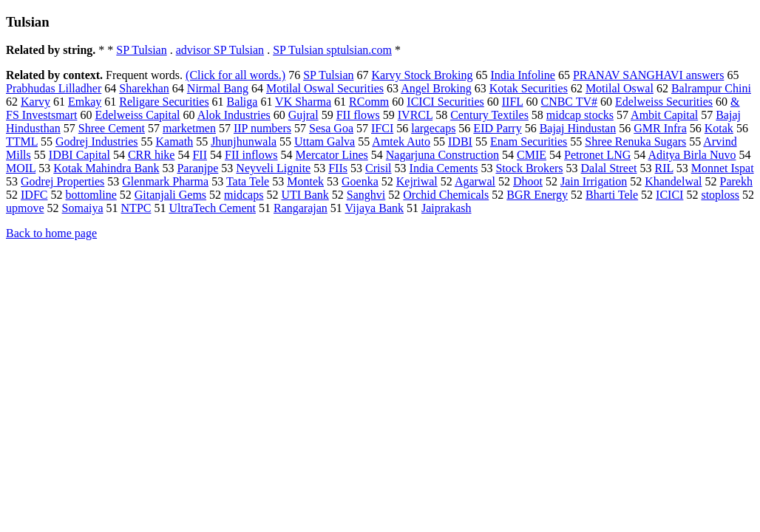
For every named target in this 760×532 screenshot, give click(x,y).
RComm (369, 102)
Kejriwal (417, 181)
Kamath (174, 141)
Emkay (85, 102)
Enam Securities (529, 141)
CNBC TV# (569, 102)
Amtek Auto (401, 141)
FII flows (358, 115)
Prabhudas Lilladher (54, 88)
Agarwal (475, 181)
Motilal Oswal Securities (325, 88)
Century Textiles (489, 115)
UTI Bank (305, 195)
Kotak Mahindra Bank (106, 168)
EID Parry (497, 128)
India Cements (444, 168)
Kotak (719, 128)
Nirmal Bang (218, 88)
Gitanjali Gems (170, 195)
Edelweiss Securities (664, 102)
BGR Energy (537, 195)
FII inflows (251, 155)
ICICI (669, 195)
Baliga (242, 102)
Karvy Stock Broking (423, 75)
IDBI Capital (79, 155)
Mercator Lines (332, 155)
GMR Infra (660, 128)
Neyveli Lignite (273, 168)
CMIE (532, 155)
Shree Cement (112, 128)
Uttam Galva (325, 141)
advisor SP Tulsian (220, 50)
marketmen (189, 128)
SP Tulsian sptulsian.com (332, 50)
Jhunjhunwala (244, 141)
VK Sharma (303, 102)
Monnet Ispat (723, 168)
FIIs (338, 168)
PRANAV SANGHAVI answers (648, 75)
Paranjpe (197, 168)
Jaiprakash (447, 208)
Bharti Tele (612, 195)
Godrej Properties (62, 181)
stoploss (720, 195)
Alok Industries (234, 115)
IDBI (460, 141)
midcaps (244, 195)
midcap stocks (580, 115)
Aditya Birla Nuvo (692, 155)
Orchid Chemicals (446, 195)
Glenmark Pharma (165, 181)
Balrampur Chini (711, 88)
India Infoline (523, 75)
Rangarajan (301, 208)
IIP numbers (262, 128)
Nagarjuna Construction (442, 155)
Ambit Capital (664, 115)
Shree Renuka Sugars (635, 141)
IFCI (382, 128)
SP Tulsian (141, 50)
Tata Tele (248, 181)
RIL (664, 168)
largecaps (433, 128)
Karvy (35, 102)
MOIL (21, 168)
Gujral (303, 115)
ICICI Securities (445, 102)
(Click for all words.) (235, 75)
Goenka (360, 181)
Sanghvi (366, 195)
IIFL (513, 102)
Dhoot (528, 181)
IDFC (34, 195)
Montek (305, 181)
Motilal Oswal (620, 88)
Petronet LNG (597, 155)
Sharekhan (144, 88)
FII (200, 155)
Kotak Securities (529, 88)
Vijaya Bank (374, 208)
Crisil (379, 168)
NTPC (136, 208)
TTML (22, 141)
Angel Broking (436, 88)
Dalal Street (609, 168)
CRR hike (152, 155)
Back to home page (51, 233)
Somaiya (83, 208)
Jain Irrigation (594, 181)
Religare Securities (164, 102)
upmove (25, 208)
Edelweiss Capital (137, 115)
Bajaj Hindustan (578, 128)
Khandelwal (673, 181)
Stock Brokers (529, 168)
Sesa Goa (331, 128)
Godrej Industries (97, 141)
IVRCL (415, 115)
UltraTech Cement (212, 208)
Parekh (736, 181)
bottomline (91, 195)
